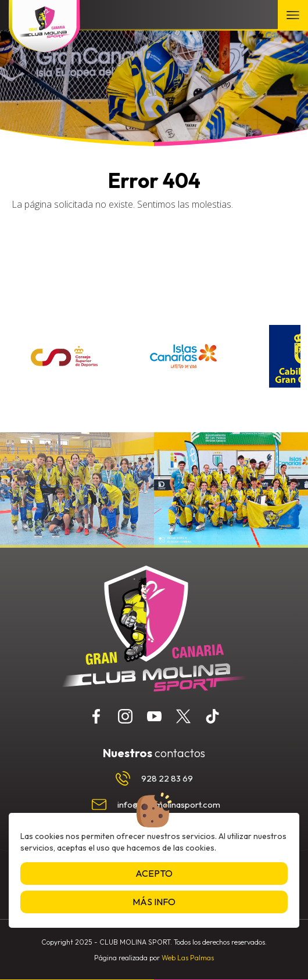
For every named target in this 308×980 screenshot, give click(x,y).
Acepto (154, 873)
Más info (154, 902)
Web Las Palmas (188, 958)
